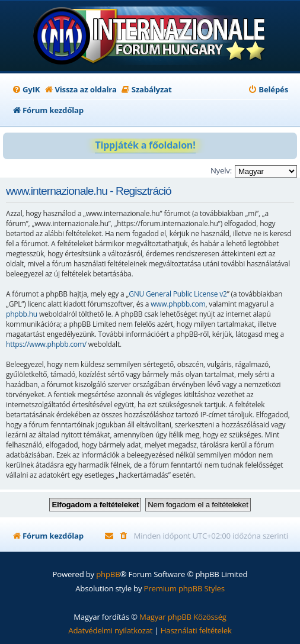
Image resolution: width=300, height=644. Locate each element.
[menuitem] (26, 90)
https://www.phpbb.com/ (46, 344)
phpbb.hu (22, 314)
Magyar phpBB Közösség (183, 617)
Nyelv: (221, 170)
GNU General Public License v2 (178, 294)
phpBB (108, 574)
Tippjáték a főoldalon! (145, 145)
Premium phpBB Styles (184, 588)
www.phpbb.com (178, 304)
